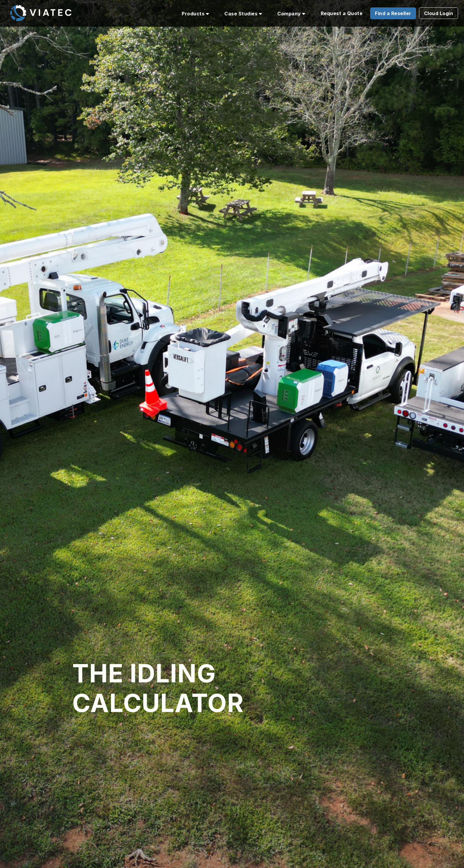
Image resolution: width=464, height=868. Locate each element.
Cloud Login (439, 13)
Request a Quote (342, 13)
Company (291, 14)
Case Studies (243, 14)
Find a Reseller (393, 13)
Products (195, 14)
